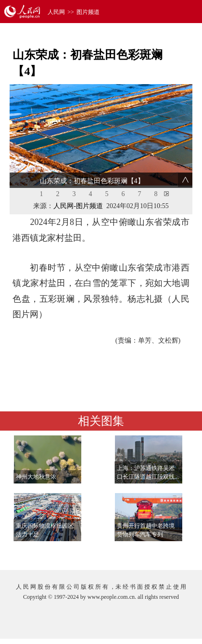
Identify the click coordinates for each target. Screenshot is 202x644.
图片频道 (88, 12)
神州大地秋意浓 (36, 477)
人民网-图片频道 (78, 206)
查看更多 (164, 553)
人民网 (56, 12)
